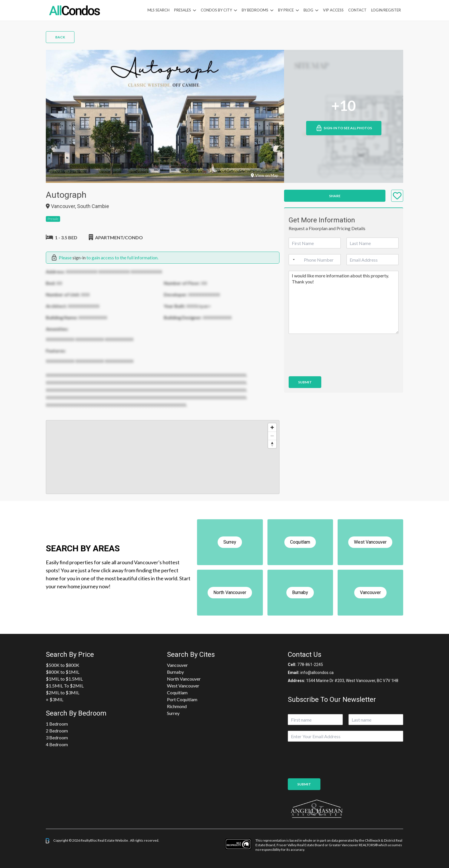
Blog (308, 10)
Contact (357, 10)
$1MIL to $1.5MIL (64, 679)
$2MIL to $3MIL (63, 692)
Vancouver (177, 665)
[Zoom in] (272, 427)
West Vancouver (183, 686)
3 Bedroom (57, 737)
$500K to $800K (63, 665)
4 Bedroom (57, 744)
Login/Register (386, 10)
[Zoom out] (272, 436)
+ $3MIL (55, 699)
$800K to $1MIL (63, 672)
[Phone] (315, 260)
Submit (305, 382)
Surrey (173, 713)
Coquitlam (177, 692)
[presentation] (332, 367)
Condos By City (216, 10)
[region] (163, 457)
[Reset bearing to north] (272, 444)
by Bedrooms (255, 10)
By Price (286, 10)
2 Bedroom (57, 731)
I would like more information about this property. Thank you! (344, 302)
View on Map (265, 175)
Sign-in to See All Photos (344, 128)
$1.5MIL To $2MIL (65, 686)
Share (335, 196)
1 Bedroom (57, 724)
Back (60, 37)
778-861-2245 (310, 665)
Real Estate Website (113, 840)
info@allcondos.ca (317, 673)
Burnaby (175, 672)
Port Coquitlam (182, 699)
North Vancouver (184, 679)
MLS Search (158, 10)
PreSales (183, 10)
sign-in (79, 257)
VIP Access (333, 10)
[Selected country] (293, 260)
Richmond (177, 706)
